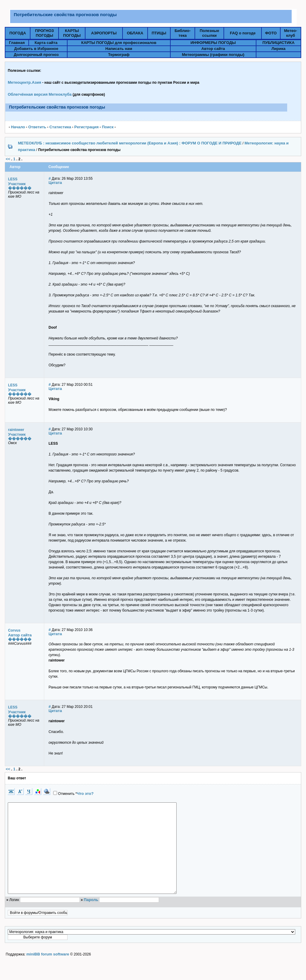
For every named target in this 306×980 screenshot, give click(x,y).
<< (8, 159)
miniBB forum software (48, 972)
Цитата (55, 183)
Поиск (108, 127)
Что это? (85, 794)
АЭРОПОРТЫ (104, 33)
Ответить (37, 127)
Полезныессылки (209, 33)
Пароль (91, 918)
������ (20, 188)
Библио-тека (183, 33)
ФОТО (271, 33)
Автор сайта (213, 49)
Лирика (278, 49)
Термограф (119, 55)
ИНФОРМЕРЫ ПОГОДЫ (213, 43)
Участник (17, 184)
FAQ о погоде (243, 33)
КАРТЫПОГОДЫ (72, 33)
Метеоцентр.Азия (25, 82)
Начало (18, 127)
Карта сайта (46, 43)
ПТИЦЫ (159, 33)
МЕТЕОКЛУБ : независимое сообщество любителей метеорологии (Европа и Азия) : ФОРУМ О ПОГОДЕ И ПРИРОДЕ (130, 143)
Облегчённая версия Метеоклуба (40, 94)
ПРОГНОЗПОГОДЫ (44, 33)
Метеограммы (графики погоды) (213, 55)
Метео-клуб (291, 33)
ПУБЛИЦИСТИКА (278, 43)
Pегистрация (87, 127)
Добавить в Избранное (36, 49)
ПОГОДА (18, 33)
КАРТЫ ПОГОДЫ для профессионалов (119, 43)
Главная (17, 43)
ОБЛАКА (135, 33)
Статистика (60, 127)
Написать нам (119, 49)
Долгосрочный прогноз (36, 55)
